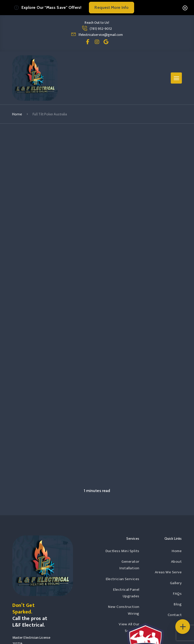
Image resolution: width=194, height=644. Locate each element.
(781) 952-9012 (101, 29)
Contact (175, 615)
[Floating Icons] (183, 627)
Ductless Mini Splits (123, 551)
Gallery (176, 583)
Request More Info (111, 7)
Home (17, 114)
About (176, 562)
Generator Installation (129, 565)
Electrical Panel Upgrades (126, 593)
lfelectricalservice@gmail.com (101, 35)
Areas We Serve (168, 572)
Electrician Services (123, 579)
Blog (178, 604)
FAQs (177, 594)
